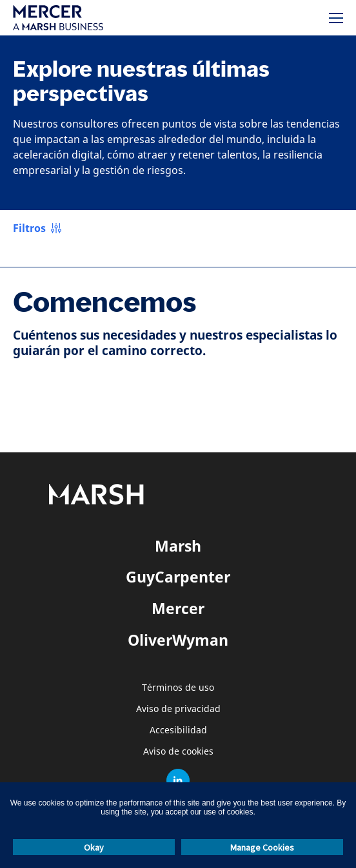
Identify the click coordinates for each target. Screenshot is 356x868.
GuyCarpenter (178, 577)
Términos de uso (178, 688)
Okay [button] (94, 847)
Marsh (178, 546)
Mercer (178, 608)
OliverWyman (178, 640)
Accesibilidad (178, 730)
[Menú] (336, 18)
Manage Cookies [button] (262, 847)
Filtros (29, 228)
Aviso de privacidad (178, 709)
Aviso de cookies (178, 752)
